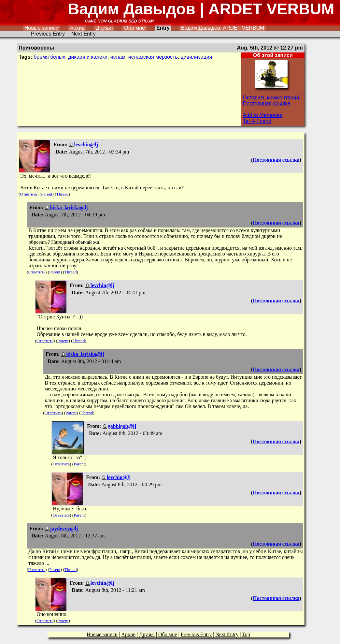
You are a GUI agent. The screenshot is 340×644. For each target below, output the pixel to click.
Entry (163, 28)
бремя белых (49, 57)
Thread (63, 194)
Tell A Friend (257, 121)
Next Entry (84, 34)
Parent (47, 194)
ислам (118, 57)
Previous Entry (48, 34)
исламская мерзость (153, 57)
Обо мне (135, 28)
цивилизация (197, 57)
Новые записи (42, 28)
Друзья (104, 28)
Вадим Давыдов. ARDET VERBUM (223, 28)
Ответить (29, 194)
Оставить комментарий (271, 98)
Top (246, 634)
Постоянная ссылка (267, 103)
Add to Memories (263, 115)
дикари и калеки (88, 57)
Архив (77, 28)
